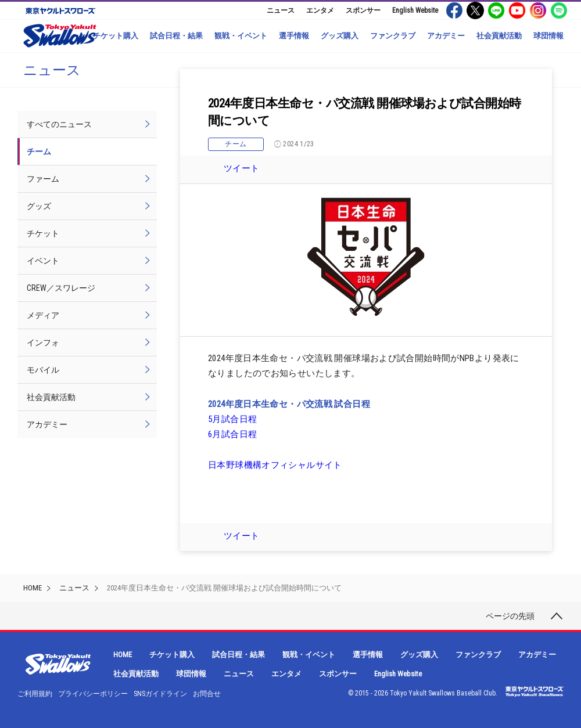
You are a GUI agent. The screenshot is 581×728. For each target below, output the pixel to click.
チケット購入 (116, 36)
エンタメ (320, 10)
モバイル (43, 370)
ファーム (43, 179)
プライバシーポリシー (93, 694)
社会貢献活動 (499, 36)
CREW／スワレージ (61, 288)
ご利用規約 (35, 694)
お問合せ (207, 694)
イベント (43, 261)
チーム (236, 144)
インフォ (43, 343)
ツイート (242, 168)
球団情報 (548, 36)
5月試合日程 (232, 419)
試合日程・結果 (176, 36)
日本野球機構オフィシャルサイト (275, 465)
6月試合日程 (232, 434)
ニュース (281, 10)
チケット (43, 233)
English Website (415, 10)
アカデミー (446, 36)
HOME (33, 588)
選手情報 (294, 36)
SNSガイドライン (160, 694)
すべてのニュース (59, 124)
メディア (43, 315)
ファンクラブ (393, 36)
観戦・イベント (241, 36)
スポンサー (363, 10)
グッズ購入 (340, 36)
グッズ (39, 206)
